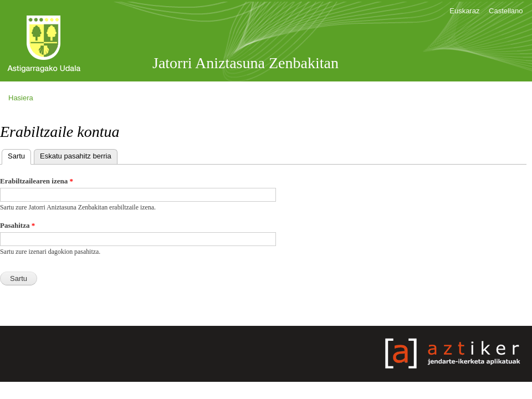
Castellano (506, 11)
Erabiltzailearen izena (37, 181)
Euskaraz (464, 11)
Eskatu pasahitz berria (76, 156)
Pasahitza (17, 225)
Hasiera (21, 98)
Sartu (19, 155)
